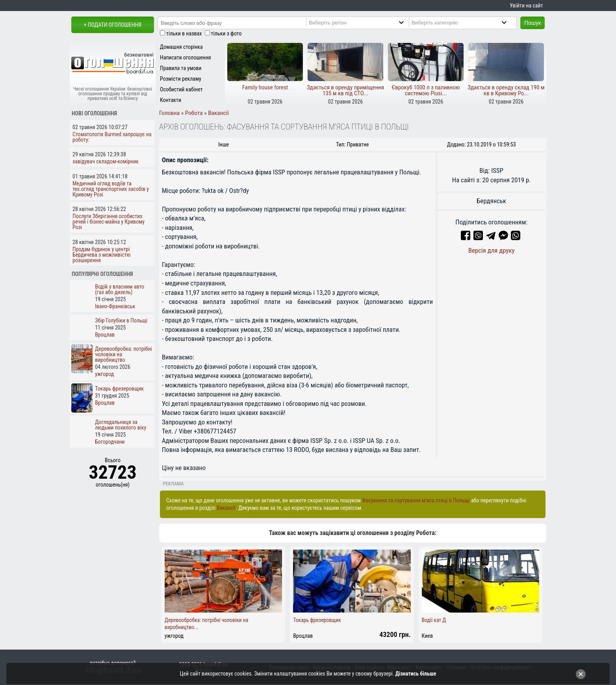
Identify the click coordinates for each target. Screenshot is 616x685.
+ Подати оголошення (113, 25)
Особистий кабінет (181, 89)
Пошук (533, 23)
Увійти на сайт (526, 6)
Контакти (171, 100)
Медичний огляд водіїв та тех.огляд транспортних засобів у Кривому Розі (111, 189)
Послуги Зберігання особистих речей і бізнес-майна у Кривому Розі (109, 222)
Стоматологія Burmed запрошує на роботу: (112, 137)
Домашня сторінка (181, 47)
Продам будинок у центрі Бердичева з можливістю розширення (101, 255)
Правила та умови (181, 68)
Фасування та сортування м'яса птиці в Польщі (416, 500)
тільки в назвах (184, 33)
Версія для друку (492, 250)
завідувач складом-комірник (106, 161)
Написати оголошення (186, 57)
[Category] (466, 22)
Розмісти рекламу (181, 79)
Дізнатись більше (416, 674)
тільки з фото (226, 33)
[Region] (363, 22)
